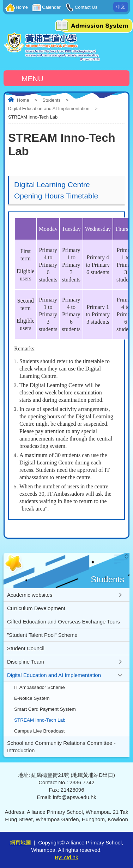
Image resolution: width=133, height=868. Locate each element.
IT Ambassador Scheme (40, 687)
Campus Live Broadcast (39, 731)
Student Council (26, 648)
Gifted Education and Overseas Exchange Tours (64, 622)
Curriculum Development (36, 608)
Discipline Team (26, 662)
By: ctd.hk (67, 857)
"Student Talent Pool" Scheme (42, 635)
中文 (121, 7)
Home (22, 7)
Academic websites (30, 595)
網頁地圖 (20, 842)
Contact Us (86, 7)
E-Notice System (32, 698)
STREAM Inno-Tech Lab (40, 720)
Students (51, 100)
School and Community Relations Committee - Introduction (61, 747)
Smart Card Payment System (45, 709)
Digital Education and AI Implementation (49, 109)
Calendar (51, 7)
